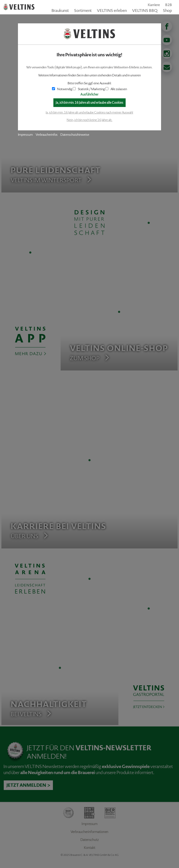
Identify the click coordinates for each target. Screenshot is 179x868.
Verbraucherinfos (47, 135)
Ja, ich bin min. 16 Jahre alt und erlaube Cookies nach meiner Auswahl (89, 112)
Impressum (25, 135)
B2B (169, 5)
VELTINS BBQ (145, 11)
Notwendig (62, 89)
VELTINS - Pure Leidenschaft (19, 7)
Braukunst (60, 11)
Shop (167, 11)
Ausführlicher (89, 94)
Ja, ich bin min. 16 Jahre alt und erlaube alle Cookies (89, 103)
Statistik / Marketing (89, 89)
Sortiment (83, 11)
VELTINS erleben (112, 11)
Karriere (154, 5)
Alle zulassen (116, 89)
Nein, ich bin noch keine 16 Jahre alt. (89, 120)
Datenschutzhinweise (75, 135)
